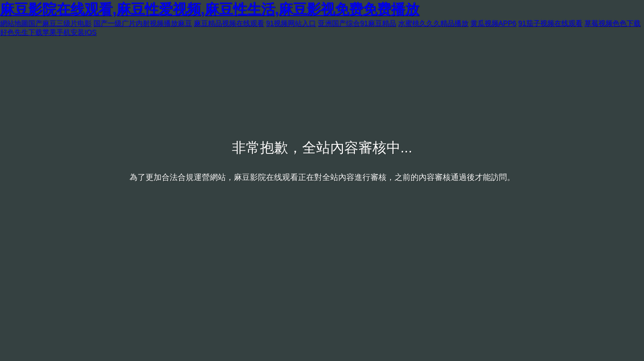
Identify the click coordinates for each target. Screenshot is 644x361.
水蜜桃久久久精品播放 (433, 23)
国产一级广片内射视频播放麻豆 (143, 23)
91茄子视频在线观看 (550, 23)
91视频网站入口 (291, 23)
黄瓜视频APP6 (493, 23)
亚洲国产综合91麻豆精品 (357, 23)
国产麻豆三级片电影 (60, 23)
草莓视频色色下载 (612, 23)
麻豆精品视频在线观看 (229, 23)
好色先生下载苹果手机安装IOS (48, 32)
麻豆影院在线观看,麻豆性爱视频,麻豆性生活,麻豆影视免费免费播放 (210, 9)
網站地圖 (14, 23)
